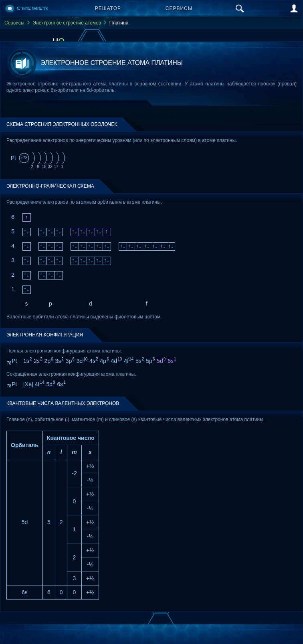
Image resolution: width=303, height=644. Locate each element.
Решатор (108, 8)
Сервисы (179, 8)
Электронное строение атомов (67, 23)
